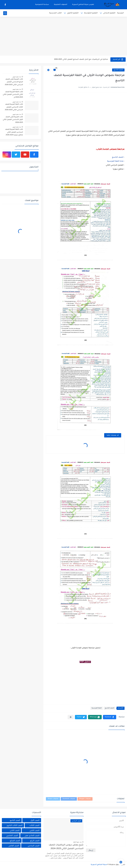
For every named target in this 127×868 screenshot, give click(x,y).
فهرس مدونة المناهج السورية (83, 5)
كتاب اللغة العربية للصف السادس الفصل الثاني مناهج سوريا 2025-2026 (14, 132)
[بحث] (5, 13)
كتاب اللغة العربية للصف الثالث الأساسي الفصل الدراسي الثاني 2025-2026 (14, 107)
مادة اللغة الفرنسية (115, 161)
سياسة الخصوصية (42, 5)
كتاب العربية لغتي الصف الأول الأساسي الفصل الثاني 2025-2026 (13, 120)
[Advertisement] (63, 36)
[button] (110, 717)
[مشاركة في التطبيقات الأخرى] (71, 717)
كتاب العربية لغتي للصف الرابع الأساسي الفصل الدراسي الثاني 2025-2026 (14, 82)
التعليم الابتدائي (109, 13)
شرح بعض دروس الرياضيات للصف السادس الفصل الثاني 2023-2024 (66, 847)
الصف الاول (35, 820)
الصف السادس (34, 846)
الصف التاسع (118, 70)
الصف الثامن (34, 830)
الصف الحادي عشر (32, 835)
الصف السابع (15, 840)
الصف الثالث (34, 825)
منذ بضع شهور (17, 77)
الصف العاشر (14, 846)
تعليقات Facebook (69, 799)
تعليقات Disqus (53, 799)
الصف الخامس (12, 835)
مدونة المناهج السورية (99, 865)
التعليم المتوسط (91, 13)
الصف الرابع (35, 840)
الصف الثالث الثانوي (15, 825)
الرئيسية (120, 13)
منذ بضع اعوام (77, 842)
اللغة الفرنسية (97, 708)
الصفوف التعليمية (61, 5)
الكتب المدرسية (55, 13)
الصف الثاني (15, 830)
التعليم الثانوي (73, 13)
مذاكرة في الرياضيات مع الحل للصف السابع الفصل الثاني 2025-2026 (81, 59)
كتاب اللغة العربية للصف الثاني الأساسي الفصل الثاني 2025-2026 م (13, 95)
